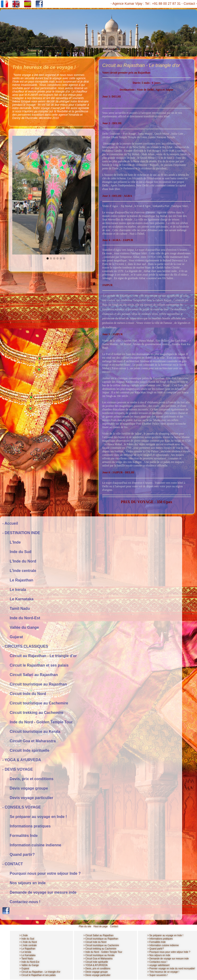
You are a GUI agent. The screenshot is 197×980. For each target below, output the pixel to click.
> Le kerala (25, 952)
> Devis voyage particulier (97, 975)
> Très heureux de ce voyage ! (163, 972)
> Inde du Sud (27, 939)
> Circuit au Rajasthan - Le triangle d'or (40, 972)
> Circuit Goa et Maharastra (98, 959)
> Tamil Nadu (26, 959)
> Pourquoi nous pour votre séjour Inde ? (169, 952)
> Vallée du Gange (29, 965)
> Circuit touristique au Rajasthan (101, 939)
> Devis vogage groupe (96, 972)
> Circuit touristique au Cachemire (101, 945)
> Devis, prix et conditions (97, 969)
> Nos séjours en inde (159, 955)
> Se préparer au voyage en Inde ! (165, 935)
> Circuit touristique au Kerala (99, 955)
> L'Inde (24, 935)
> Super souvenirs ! (158, 975)
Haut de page (101, 926)
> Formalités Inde (157, 942)
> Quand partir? (156, 949)
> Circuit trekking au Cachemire (100, 949)
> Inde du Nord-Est (29, 962)
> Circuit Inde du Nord (95, 942)
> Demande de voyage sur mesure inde (168, 959)
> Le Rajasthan (27, 949)
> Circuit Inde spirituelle (96, 962)
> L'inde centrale (28, 945)
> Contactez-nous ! (157, 962)
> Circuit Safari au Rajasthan (98, 935)
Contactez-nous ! (21, 902)
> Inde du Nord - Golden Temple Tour (103, 952)
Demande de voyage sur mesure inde (39, 892)
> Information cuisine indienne (163, 945)
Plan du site (85, 926)
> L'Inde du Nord (28, 942)
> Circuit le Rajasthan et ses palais (38, 975)
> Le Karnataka (27, 955)
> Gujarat (24, 969)
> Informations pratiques (160, 939)
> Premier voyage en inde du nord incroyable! (171, 969)
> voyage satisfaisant (158, 965)
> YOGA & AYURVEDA (96, 965)
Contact (189, 4)
